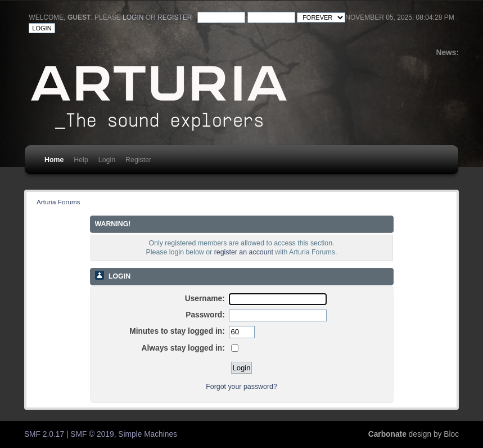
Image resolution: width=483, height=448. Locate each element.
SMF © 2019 (92, 434)
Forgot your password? (241, 387)
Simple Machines (148, 434)
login (133, 17)
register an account (244, 252)
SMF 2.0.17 (44, 434)
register (175, 17)
